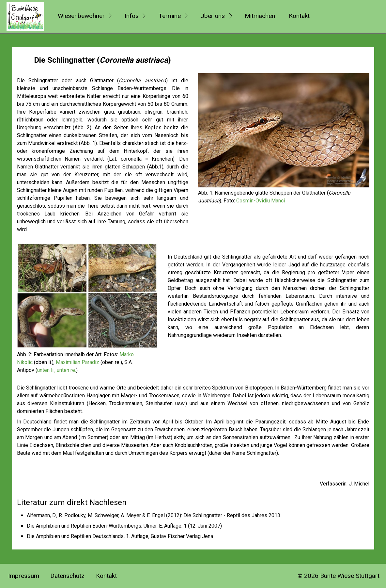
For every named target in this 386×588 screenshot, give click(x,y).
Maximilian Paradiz (77, 362)
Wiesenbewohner (81, 16)
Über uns (213, 16)
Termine (170, 16)
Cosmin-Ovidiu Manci (261, 201)
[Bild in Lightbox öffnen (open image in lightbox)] (284, 130)
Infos (132, 16)
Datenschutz (67, 576)
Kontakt (299, 16)
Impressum (24, 576)
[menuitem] (84, 16)
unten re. (66, 370)
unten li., (46, 370)
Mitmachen (260, 16)
